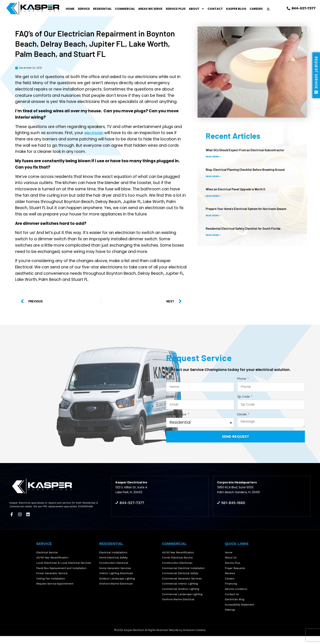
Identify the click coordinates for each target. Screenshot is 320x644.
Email (170, 397)
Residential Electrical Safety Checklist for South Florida (245, 228)
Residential (102, 9)
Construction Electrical (114, 563)
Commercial (125, 9)
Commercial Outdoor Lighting (181, 593)
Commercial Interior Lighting (180, 587)
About (197, 9)
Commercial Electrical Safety (181, 575)
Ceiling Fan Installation (51, 581)
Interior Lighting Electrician (116, 575)
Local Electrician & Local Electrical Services (64, 563)
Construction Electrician (177, 563)
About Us (231, 557)
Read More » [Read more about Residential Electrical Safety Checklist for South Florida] (214, 235)
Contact (215, 9)
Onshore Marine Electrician (116, 587)
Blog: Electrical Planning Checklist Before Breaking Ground (248, 169)
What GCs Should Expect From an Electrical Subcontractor (248, 150)
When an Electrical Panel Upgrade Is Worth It (238, 189)
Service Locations (236, 593)
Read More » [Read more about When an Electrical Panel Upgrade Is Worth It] (214, 196)
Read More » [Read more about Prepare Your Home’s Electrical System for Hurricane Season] (214, 215)
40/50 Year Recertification (53, 557)
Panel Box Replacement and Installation (62, 569)
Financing (231, 587)
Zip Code (244, 397)
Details (242, 414)
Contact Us (232, 599)
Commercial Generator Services (182, 581)
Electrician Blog (235, 605)
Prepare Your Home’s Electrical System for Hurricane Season (249, 209)
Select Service (177, 414)
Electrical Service (47, 551)
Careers (256, 9)
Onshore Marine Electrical (179, 605)
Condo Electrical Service (178, 557)
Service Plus (176, 9)
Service (84, 9)
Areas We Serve (150, 9)
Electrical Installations (113, 551)
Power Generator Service (52, 575)
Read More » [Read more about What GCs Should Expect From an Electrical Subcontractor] (214, 157)
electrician (95, 133)
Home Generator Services (116, 569)
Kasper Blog (236, 9)
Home (70, 9)
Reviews (230, 575)
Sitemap (230, 617)
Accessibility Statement (240, 611)
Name (171, 379)
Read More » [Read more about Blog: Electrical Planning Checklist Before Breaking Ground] (214, 176)
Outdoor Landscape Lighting (117, 581)
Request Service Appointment (56, 587)
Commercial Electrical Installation (184, 569)
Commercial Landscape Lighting (182, 599)
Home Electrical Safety (114, 557)
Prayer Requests (236, 569)
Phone (242, 379)
